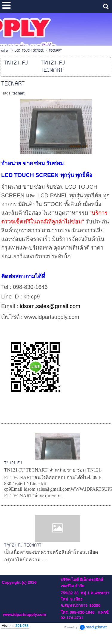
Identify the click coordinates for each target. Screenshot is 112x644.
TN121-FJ (13, 463)
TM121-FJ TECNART (23, 545)
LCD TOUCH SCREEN (29, 51)
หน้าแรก (6, 51)
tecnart (19, 93)
